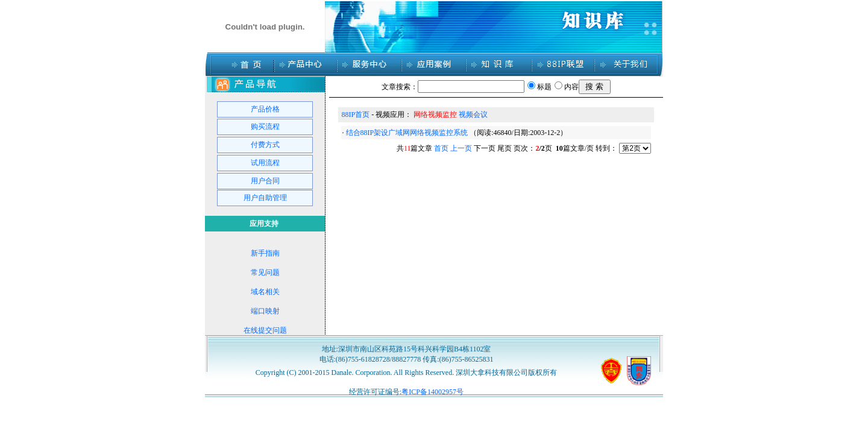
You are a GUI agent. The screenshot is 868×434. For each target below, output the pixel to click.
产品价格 (265, 109)
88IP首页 (356, 115)
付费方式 (265, 145)
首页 (441, 148)
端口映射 (265, 311)
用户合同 (265, 181)
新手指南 (265, 253)
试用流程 (265, 163)
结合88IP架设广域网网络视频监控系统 (407, 133)
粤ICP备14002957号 (432, 392)
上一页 (461, 148)
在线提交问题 (265, 330)
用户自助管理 (265, 198)
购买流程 (265, 127)
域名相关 (265, 292)
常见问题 (265, 272)
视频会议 (473, 115)
